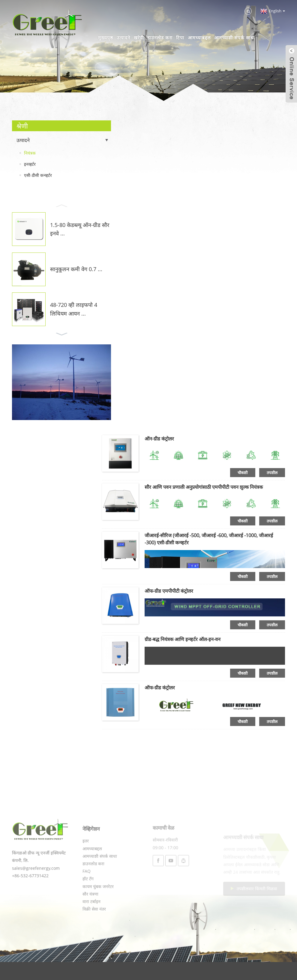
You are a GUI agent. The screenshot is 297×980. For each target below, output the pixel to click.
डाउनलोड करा (160, 38)
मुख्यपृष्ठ (106, 38)
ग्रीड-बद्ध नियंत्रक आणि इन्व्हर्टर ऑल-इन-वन (183, 639)
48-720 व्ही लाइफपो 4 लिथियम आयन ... (74, 309)
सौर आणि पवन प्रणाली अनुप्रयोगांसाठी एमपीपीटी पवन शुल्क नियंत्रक (204, 487)
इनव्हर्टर (30, 164)
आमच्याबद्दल (199, 38)
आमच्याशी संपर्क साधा (234, 38)
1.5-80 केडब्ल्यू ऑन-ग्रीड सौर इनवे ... (80, 229)
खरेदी (139, 38)
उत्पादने (123, 38)
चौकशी (243, 473)
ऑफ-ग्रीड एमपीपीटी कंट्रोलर (169, 591)
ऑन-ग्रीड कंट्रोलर (159, 439)
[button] (61, 205)
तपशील (272, 473)
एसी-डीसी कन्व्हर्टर (38, 175)
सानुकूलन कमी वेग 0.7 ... (76, 269)
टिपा (180, 38)
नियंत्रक (30, 153)
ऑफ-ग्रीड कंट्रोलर (160, 688)
